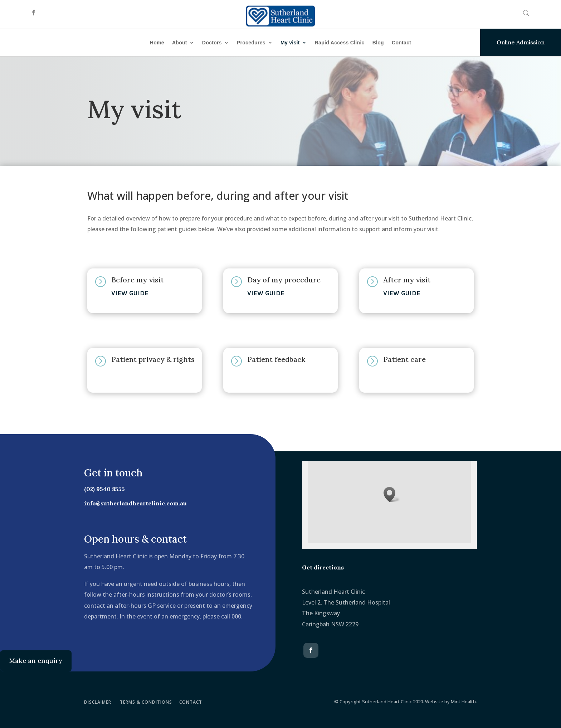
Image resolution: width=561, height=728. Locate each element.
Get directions (323, 567)
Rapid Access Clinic (340, 43)
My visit (290, 43)
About (180, 43)
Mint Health (463, 702)
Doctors (212, 43)
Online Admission (521, 42)
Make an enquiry (36, 661)
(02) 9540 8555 (100, 489)
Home (157, 43)
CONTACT (191, 702)
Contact (401, 43)
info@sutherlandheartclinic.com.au (131, 503)
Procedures (251, 43)
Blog (378, 43)
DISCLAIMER (98, 702)
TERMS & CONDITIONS (146, 702)
